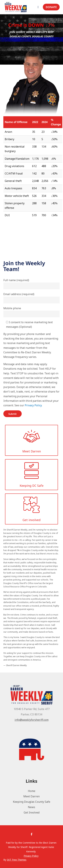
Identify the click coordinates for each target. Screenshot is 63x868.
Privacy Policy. (33, 405)
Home (32, 791)
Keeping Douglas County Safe (32, 802)
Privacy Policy (31, 856)
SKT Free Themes (17, 860)
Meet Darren (32, 796)
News (32, 807)
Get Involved (32, 812)
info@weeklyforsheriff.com (32, 720)
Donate (51, 7)
